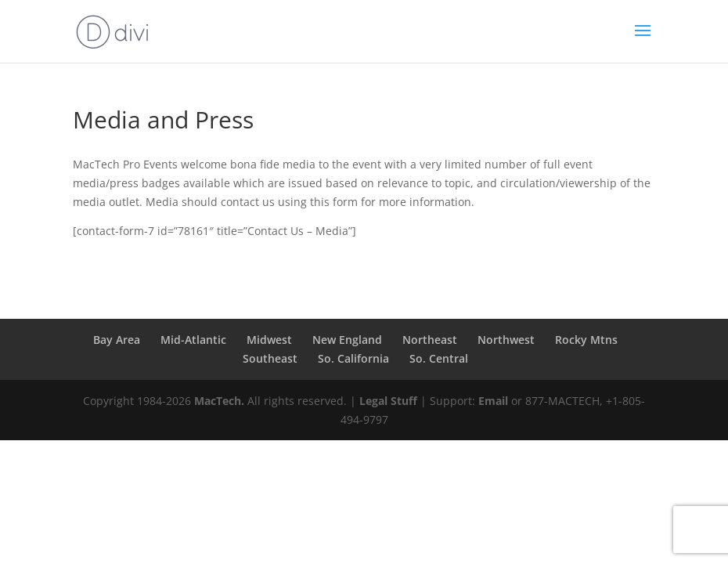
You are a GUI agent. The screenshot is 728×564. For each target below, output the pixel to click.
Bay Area (117, 340)
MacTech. (219, 401)
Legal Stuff (388, 401)
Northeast (430, 340)
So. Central (439, 358)
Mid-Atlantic (193, 340)
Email (493, 401)
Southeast (270, 358)
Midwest (269, 340)
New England (347, 340)
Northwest (506, 340)
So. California (353, 358)
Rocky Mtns (586, 340)
